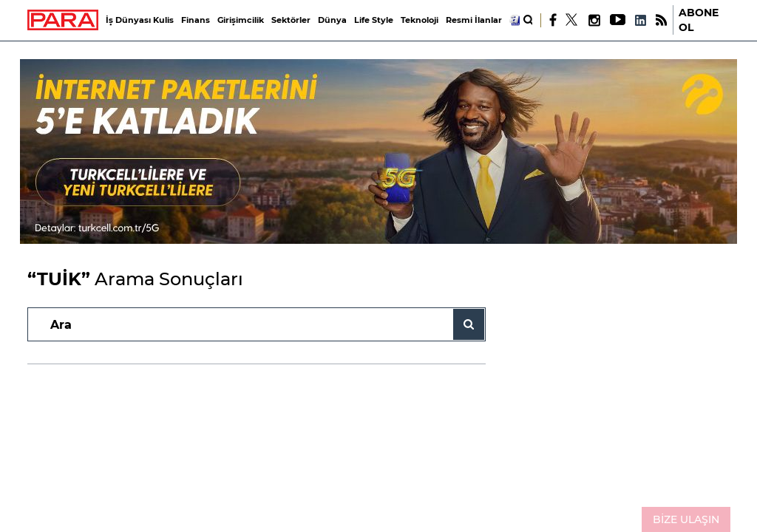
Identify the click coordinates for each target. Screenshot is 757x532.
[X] (572, 20)
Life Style (374, 20)
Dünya (332, 20)
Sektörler (291, 20)
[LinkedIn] (640, 20)
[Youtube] (617, 20)
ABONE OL (699, 20)
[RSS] (661, 20)
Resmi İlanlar (474, 20)
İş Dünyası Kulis (140, 20)
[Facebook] (553, 20)
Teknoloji (420, 20)
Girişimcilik (241, 20)
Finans (196, 20)
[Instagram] (594, 20)
